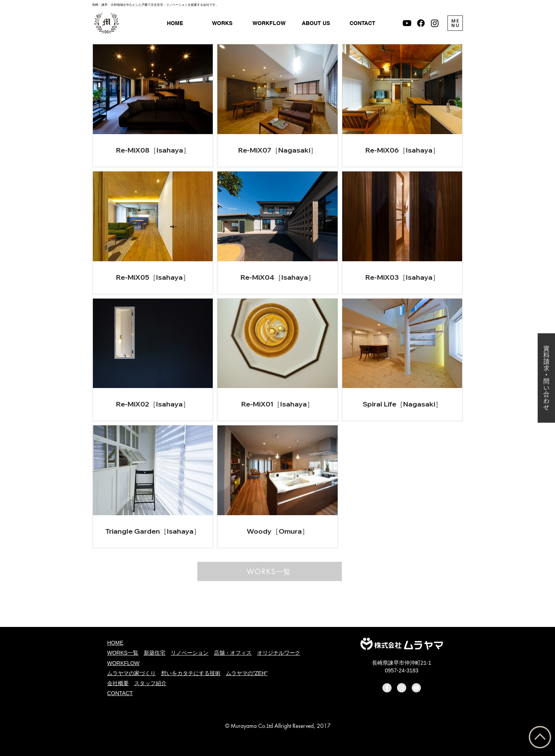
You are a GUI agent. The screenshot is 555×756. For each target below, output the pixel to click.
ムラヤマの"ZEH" (247, 673)
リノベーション (190, 653)
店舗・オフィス (233, 653)
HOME (115, 643)
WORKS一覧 (123, 653)
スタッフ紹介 (150, 683)
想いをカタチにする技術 (191, 673)
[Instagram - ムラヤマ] (435, 23)
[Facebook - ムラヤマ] (421, 23)
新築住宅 (155, 653)
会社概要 (118, 683)
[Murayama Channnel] (407, 23)
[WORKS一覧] (270, 571)
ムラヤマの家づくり (131, 673)
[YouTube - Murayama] (416, 688)
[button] (316, 23)
